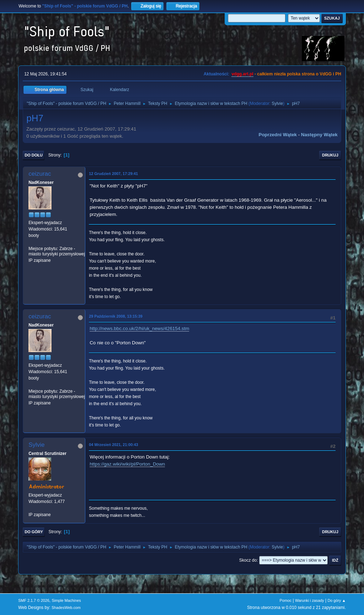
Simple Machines (66, 600)
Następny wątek (319, 135)
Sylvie (277, 104)
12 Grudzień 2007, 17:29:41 (113, 174)
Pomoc (286, 600)
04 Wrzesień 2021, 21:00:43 (113, 445)
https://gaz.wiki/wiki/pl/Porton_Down (127, 464)
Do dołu (34, 155)
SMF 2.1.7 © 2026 (34, 600)
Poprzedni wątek (278, 135)
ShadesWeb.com (66, 608)
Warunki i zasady (310, 600)
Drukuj (330, 155)
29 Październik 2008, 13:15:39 (116, 316)
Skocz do (248, 560)
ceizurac (40, 174)
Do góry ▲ (336, 600)
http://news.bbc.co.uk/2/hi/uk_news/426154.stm (139, 328)
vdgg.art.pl (242, 74)
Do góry (34, 532)
